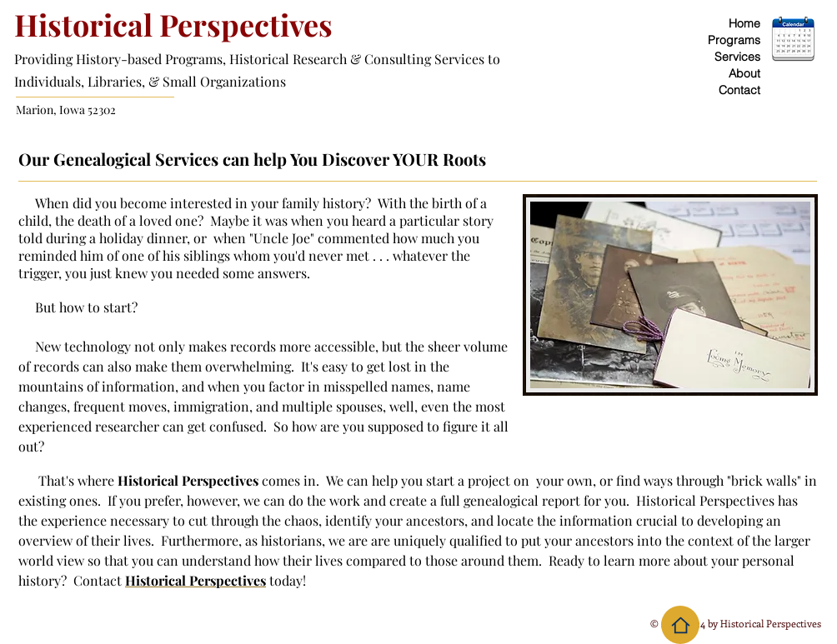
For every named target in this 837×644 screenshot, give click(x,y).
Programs (734, 40)
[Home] (680, 625)
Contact (739, 90)
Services (737, 57)
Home (744, 23)
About (744, 73)
